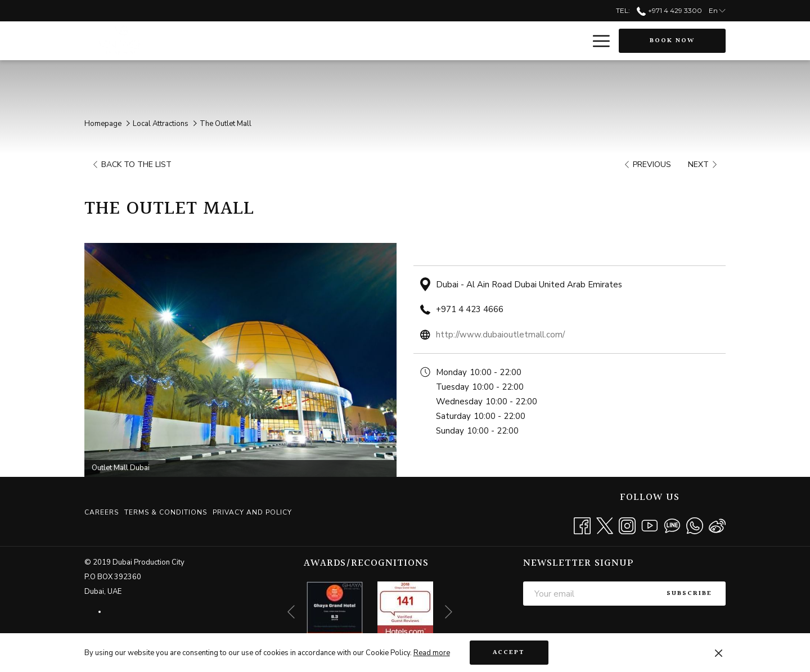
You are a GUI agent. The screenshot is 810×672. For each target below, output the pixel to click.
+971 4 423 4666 (470, 309)
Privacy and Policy (252, 512)
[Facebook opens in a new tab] (582, 524)
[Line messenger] (672, 524)
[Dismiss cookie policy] (719, 653)
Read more (432, 653)
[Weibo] (717, 524)
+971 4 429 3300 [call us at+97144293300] (669, 10)
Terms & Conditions (166, 512)
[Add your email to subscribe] (588, 594)
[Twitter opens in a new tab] (605, 524)
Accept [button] (509, 653)
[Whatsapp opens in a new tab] (695, 524)
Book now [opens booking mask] (672, 41)
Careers (102, 512)
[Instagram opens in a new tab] (627, 524)
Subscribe (689, 594)
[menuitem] (103, 512)
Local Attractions (161, 124)
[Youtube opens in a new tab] (650, 524)
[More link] (597, 41)
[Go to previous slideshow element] (291, 612)
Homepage (103, 124)
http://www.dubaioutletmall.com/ (500, 335)
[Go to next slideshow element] (449, 612)
